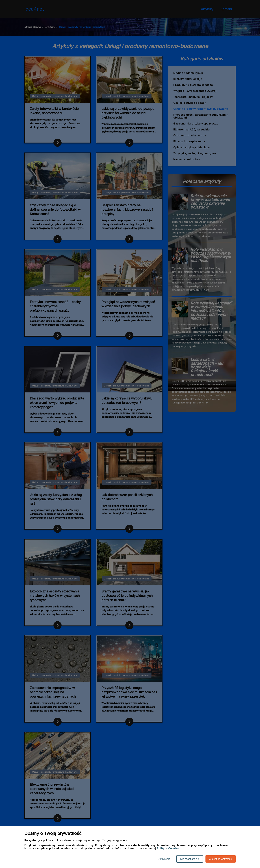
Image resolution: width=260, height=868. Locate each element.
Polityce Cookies (168, 848)
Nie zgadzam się (190, 859)
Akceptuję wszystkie (221, 859)
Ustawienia (164, 859)
